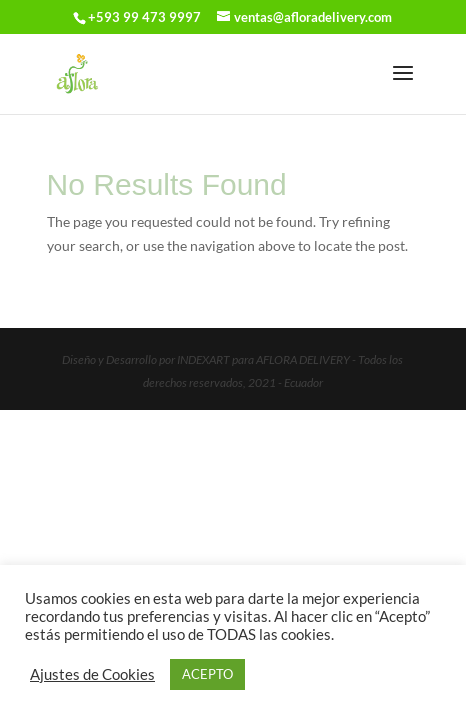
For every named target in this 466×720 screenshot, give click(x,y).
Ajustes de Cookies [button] (92, 674)
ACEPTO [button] (207, 674)
